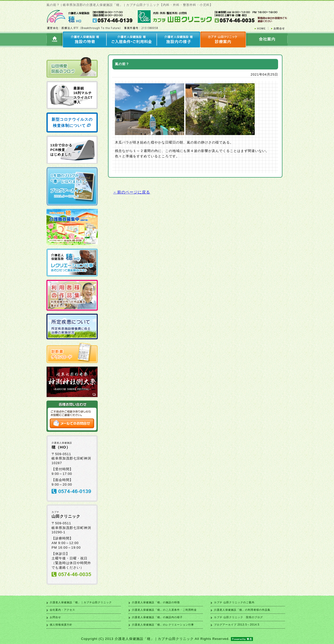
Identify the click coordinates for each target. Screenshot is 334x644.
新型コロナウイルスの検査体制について (72, 122)
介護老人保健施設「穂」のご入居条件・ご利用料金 (164, 610)
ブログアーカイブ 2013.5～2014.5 (237, 625)
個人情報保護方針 (61, 625)
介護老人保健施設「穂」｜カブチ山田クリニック (81, 602)
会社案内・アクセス (62, 610)
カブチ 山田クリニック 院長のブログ (238, 617)
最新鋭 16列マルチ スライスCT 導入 (83, 95)
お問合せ (55, 617)
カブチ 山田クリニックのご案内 (234, 602)
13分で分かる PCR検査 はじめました (61, 150)
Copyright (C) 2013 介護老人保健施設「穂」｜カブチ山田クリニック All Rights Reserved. (167, 639)
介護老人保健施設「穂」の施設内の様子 (157, 617)
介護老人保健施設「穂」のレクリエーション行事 (163, 625)
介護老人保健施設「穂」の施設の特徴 (156, 602)
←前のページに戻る (132, 192)
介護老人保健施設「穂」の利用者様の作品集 (242, 610)
